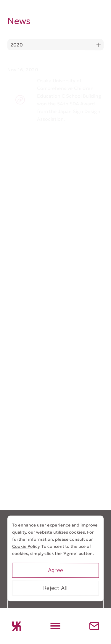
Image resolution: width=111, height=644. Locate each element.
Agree (55, 570)
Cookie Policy (26, 546)
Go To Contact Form (55, 481)
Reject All (55, 588)
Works (17, 604)
